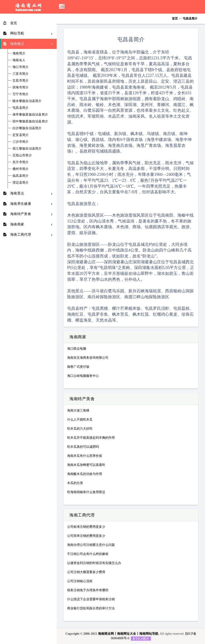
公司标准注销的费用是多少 (86, 527)
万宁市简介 (21, 94)
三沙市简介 (21, 142)
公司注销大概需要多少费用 (86, 572)
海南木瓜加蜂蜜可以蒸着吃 (86, 465)
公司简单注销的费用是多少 (86, 536)
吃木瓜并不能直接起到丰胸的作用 (91, 438)
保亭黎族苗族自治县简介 (30, 115)
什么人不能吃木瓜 (80, 420)
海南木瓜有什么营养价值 (85, 456)
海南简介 (19, 53)
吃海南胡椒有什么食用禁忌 (86, 492)
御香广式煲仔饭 (78, 367)
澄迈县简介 (21, 183)
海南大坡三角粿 (78, 410)
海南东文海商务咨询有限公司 (88, 358)
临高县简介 (21, 176)
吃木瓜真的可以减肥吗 (83, 447)
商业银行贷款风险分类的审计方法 (91, 608)
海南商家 (78, 337)
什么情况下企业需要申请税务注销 (91, 599)
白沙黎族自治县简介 (27, 128)
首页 (175, 18)
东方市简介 (21, 162)
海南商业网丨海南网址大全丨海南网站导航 (128, 634)
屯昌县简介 (21, 108)
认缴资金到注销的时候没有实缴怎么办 (94, 563)
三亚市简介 (21, 74)
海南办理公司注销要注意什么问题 (91, 545)
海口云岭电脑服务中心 (83, 376)
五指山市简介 (22, 155)
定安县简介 (21, 135)
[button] (62, 7)
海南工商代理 (82, 515)
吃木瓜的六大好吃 (80, 429)
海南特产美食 (82, 399)
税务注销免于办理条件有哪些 (88, 590)
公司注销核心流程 (80, 581)
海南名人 (19, 60)
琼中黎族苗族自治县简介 (30, 121)
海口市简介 (21, 67)
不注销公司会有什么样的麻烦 (88, 554)
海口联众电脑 (77, 349)
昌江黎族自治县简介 (27, 149)
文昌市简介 (21, 81)
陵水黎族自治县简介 (27, 101)
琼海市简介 (21, 87)
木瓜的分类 (75, 483)
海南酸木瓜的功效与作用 (85, 474)
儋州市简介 (21, 169)
